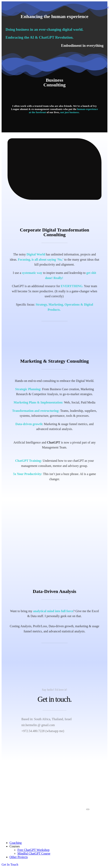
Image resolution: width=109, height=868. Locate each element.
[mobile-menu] (88, 809)
